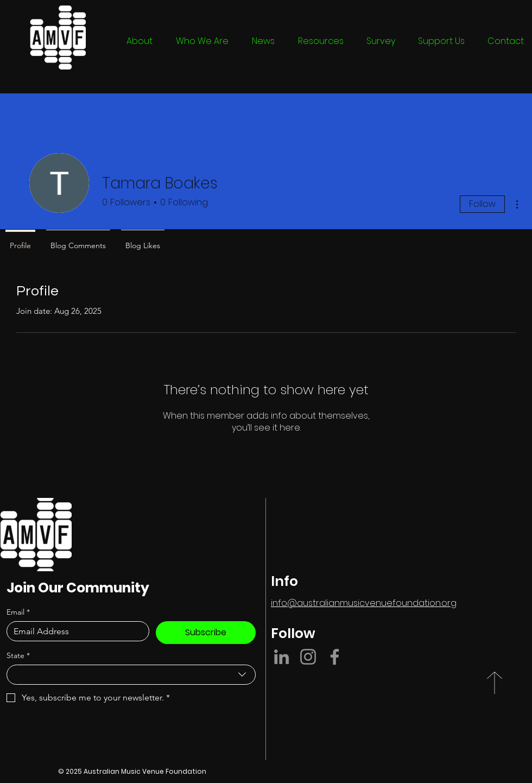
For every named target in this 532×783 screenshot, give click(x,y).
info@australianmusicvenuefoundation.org (364, 603)
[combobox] (131, 675)
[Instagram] (308, 657)
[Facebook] (335, 657)
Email (18, 612)
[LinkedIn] (281, 657)
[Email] (75, 631)
